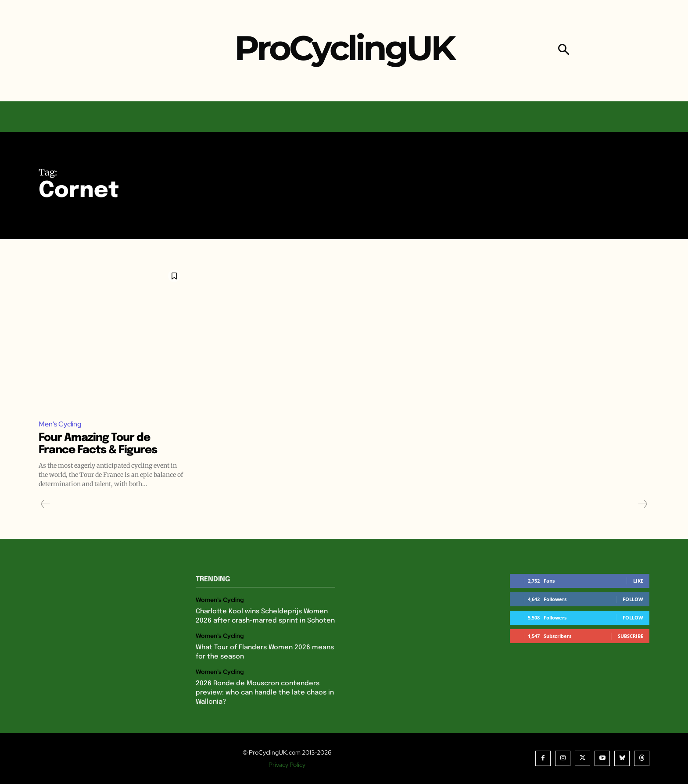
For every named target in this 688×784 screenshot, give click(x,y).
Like (638, 581)
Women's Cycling (220, 600)
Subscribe (631, 636)
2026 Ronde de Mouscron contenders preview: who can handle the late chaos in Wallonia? (265, 693)
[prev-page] (45, 504)
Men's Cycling (60, 424)
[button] (564, 51)
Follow (633, 599)
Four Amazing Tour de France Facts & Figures (102, 444)
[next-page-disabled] (642, 504)
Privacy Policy (287, 765)
